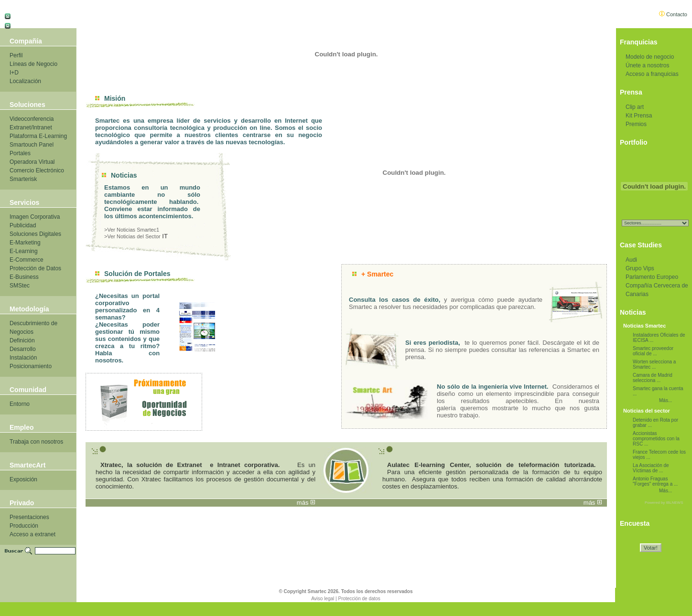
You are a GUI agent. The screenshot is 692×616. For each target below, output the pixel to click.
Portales (20, 153)
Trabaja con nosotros (36, 442)
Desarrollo (23, 349)
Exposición (23, 479)
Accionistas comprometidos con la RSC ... (656, 439)
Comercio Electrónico (37, 170)
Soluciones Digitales (35, 234)
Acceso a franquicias (652, 74)
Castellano (25, 15)
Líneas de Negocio (33, 64)
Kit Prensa (639, 116)
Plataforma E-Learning (38, 136)
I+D (14, 73)
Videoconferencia (32, 119)
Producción (24, 526)
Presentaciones (29, 517)
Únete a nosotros (647, 65)
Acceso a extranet (32, 534)
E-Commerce (27, 260)
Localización (25, 81)
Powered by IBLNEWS (664, 503)
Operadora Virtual (32, 162)
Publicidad (23, 225)
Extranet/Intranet (31, 127)
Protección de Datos (35, 268)
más (303, 503)
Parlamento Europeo (652, 277)
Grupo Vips (640, 268)
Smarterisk (23, 179)
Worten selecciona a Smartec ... (654, 364)
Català (20, 24)
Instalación (23, 358)
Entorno (20, 404)
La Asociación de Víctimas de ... (651, 468)
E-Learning (24, 251)
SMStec (20, 286)
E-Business (24, 277)
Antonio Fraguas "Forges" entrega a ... (655, 481)
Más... (665, 400)
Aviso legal (323, 599)
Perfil (16, 55)
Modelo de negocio (650, 57)
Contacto (673, 14)
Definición (22, 340)
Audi (631, 260)
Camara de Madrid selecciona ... (653, 378)
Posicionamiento (31, 366)
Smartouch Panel (32, 145)
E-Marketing (25, 243)
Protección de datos (359, 599)
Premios (636, 124)
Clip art (635, 107)
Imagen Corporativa (35, 217)
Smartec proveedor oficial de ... (653, 351)
